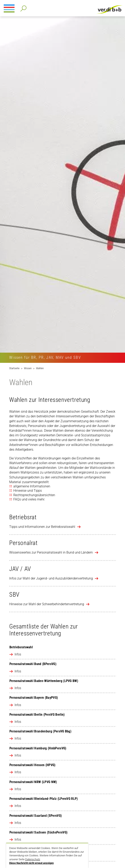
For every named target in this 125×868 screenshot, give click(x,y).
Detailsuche (23, 7)
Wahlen (40, 368)
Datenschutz (33, 859)
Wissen (28, 368)
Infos (18, 654)
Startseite (14, 368)
